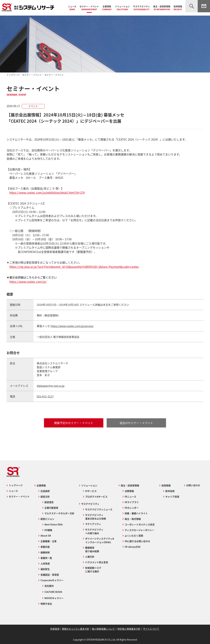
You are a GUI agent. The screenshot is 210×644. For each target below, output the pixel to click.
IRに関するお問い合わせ (138, 541)
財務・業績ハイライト (136, 513)
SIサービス (91, 491)
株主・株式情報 (133, 519)
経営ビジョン (47, 519)
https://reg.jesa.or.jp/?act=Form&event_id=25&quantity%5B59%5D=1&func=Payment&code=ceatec (74, 267)
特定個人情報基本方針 (129, 628)
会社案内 (49, 585)
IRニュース (131, 496)
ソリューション (122, 8)
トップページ (13, 75)
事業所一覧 (46, 558)
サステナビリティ (142, 8)
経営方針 (45, 496)
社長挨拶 (45, 491)
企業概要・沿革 (48, 541)
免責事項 (55, 628)
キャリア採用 (172, 496)
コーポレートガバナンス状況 (140, 524)
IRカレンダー (132, 507)
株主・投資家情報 (162, 8)
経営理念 (49, 502)
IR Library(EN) (133, 546)
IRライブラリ (132, 502)
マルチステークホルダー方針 (59, 513)
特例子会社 (46, 603)
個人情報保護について (103, 628)
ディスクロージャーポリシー (140, 530)
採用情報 (178, 8)
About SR (46, 535)
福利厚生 (45, 569)
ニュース (72, 8)
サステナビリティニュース (99, 509)
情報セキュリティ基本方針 (76, 628)
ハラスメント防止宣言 (96, 562)
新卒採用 (170, 491)
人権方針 (90, 556)
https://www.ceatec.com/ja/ (28, 282)
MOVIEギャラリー (54, 598)
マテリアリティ (93, 524)
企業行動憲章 (51, 507)
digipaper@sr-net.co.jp (51, 385)
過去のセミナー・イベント (136, 422)
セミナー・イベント (89, 8)
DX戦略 (48, 530)
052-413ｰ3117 (45, 396)
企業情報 (107, 8)
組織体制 (45, 552)
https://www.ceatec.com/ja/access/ (72, 326)
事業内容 (45, 546)
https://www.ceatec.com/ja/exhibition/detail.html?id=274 (47, 192)
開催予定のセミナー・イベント (74, 422)
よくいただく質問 (134, 535)
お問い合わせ (193, 485)
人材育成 (45, 563)
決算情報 (129, 491)
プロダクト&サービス (96, 496)
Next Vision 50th (53, 524)
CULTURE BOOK (53, 592)
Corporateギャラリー (52, 580)
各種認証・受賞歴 (50, 574)
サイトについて (150, 628)
